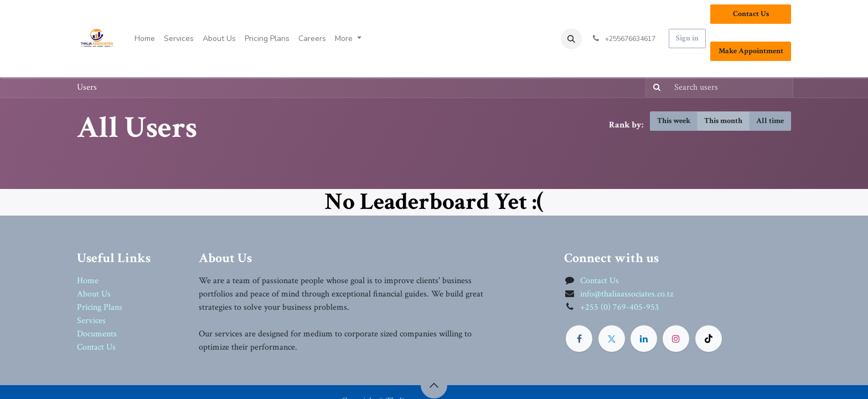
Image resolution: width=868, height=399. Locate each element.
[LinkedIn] (644, 339)
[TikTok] (709, 339)
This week (674, 121)
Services (91, 321)
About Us (94, 294)
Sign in (687, 38)
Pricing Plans (100, 307)
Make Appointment (751, 51)
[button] (571, 39)
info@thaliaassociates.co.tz (627, 294)
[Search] (655, 88)
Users (87, 87)
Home (88, 281)
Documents (97, 334)
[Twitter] (612, 339)
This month (723, 121)
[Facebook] (579, 339)
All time (770, 121)
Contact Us (751, 14)
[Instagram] (676, 339)
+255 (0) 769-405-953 (619, 307)
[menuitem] (145, 39)
